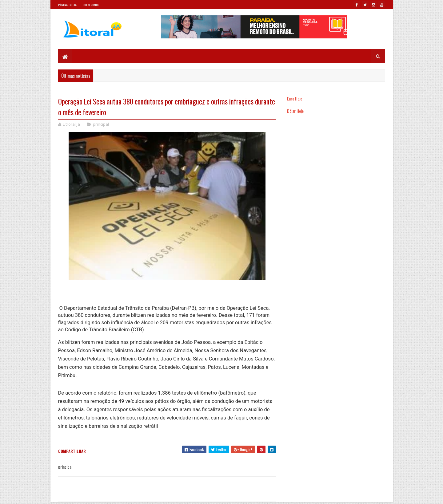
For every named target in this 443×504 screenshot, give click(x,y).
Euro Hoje (295, 98)
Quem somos (91, 5)
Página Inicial (68, 5)
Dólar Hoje (295, 111)
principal (101, 124)
